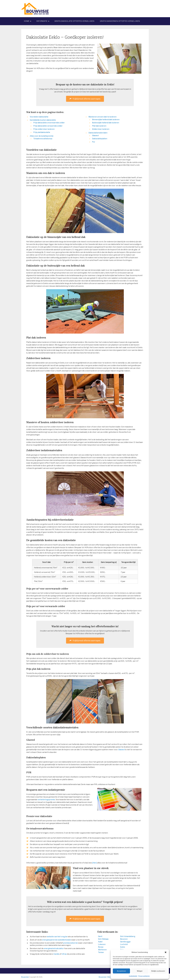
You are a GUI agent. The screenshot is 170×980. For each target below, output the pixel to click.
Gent (100, 936)
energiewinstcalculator (54, 948)
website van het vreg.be (57, 937)
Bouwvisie (25, 977)
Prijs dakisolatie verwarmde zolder (48, 126)
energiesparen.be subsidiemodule (57, 940)
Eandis (56, 954)
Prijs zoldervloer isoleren (44, 129)
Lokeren (102, 944)
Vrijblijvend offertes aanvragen (85, 99)
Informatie (42, 21)
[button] (166, 952)
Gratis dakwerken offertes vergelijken (120, 21)
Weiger (140, 971)
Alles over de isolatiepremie (42, 136)
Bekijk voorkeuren (158, 971)
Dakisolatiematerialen (98, 133)
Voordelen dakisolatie (39, 117)
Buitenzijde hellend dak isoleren (106, 123)
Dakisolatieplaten (100, 139)
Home (27, 21)
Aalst (100, 942)
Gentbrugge (125, 942)
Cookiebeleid (133, 976)
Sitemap (110, 977)
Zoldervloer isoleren (101, 129)
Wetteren (102, 950)
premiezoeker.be (70, 943)
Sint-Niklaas (103, 939)
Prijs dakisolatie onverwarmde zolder (49, 123)
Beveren (124, 939)
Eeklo (123, 947)
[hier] (95, 863)
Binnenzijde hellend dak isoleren (106, 120)
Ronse (101, 947)
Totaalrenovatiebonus (43, 139)
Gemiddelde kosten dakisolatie (43, 120)
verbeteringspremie (46, 800)
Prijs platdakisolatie (42, 132)
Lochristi (124, 944)
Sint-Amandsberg (128, 936)
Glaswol (95, 136)
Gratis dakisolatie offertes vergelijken (74, 21)
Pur (94, 142)
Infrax (64, 954)
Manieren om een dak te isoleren (103, 117)
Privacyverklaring (144, 976)
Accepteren (121, 971)
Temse (101, 952)
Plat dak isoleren (99, 126)
